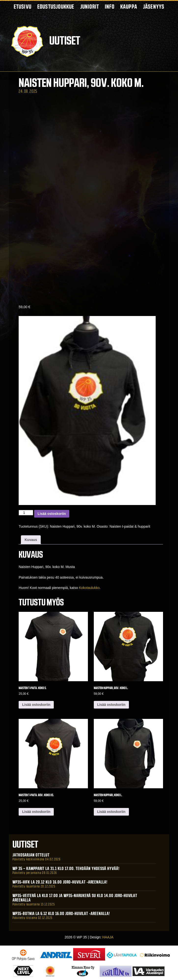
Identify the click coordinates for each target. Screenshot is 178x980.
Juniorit (90, 7)
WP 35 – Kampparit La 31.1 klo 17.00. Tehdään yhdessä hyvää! (66, 869)
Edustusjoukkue (56, 7)
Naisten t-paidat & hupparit (130, 526)
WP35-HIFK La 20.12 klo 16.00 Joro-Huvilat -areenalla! (60, 882)
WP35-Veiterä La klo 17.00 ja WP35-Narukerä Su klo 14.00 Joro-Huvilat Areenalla (75, 898)
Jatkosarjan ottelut (31, 855)
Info (110, 7)
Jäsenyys (154, 7)
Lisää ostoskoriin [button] (36, 705)
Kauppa (129, 7)
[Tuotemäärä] (26, 513)
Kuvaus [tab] (31, 540)
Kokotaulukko (89, 588)
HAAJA (108, 937)
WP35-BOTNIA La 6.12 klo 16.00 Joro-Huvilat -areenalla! (61, 914)
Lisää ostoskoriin (52, 514)
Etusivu (23, 7)
